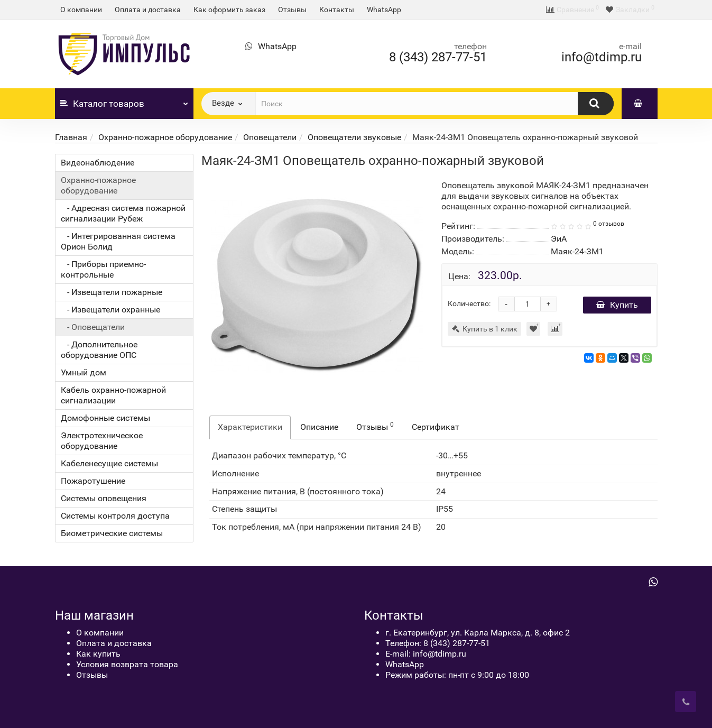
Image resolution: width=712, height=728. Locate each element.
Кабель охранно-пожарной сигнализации (113, 395)
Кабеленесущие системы (109, 463)
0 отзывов (609, 224)
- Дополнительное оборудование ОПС (99, 350)
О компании (81, 10)
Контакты (337, 10)
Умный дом (84, 372)
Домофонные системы (105, 418)
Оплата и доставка (148, 10)
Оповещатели (270, 137)
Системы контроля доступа (115, 516)
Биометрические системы (112, 533)
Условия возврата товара (127, 664)
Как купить (98, 654)
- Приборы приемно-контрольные (103, 269)
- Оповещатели (93, 327)
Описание (319, 427)
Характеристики (250, 427)
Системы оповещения (104, 498)
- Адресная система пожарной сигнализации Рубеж (123, 213)
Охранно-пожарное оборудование (165, 137)
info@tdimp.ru (602, 57)
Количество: (469, 303)
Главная (71, 137)
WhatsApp (384, 10)
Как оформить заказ (229, 10)
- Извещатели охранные (110, 310)
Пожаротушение (93, 481)
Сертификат (436, 427)
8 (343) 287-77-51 (438, 57)
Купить (617, 305)
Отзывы (292, 10)
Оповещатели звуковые (354, 137)
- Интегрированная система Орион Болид (118, 241)
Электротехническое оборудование (102, 441)
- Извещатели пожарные (112, 292)
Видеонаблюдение (98, 163)
